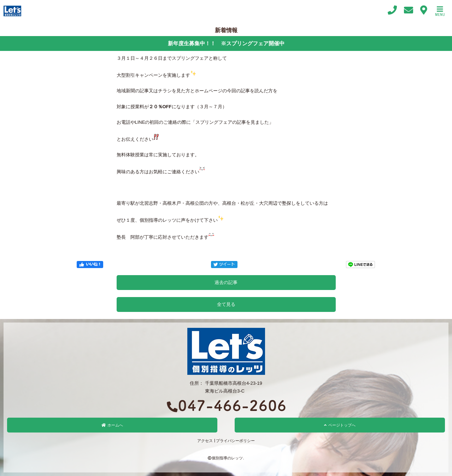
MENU (440, 11)
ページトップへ (340, 425)
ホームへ (112, 425)
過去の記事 (226, 282)
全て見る (226, 304)
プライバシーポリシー (235, 441)
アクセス (205, 441)
